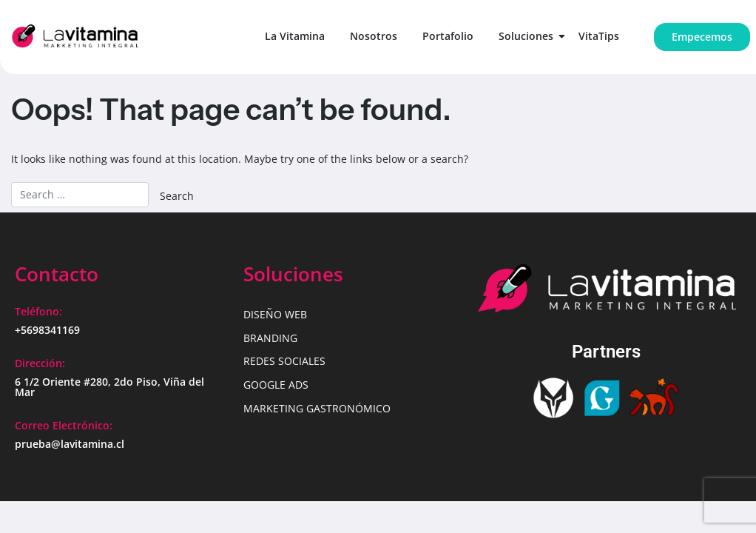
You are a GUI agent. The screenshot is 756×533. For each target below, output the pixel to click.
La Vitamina (295, 36)
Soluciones (529, 36)
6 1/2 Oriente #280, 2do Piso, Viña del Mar (109, 387)
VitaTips (599, 36)
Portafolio (448, 36)
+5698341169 (47, 330)
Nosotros (374, 36)
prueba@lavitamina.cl (70, 444)
